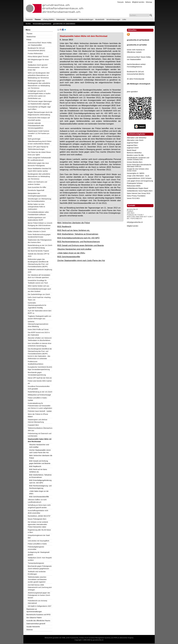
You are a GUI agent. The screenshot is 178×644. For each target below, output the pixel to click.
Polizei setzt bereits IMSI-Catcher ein (40, 382)
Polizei (29, 40)
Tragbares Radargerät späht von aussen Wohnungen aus (39, 317)
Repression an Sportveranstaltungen (34, 610)
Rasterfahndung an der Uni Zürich (40, 392)
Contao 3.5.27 (84, 638)
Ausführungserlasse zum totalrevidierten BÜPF (37, 219)
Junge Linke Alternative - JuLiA (138, 176)
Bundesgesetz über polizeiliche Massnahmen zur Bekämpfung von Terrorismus (39, 176)
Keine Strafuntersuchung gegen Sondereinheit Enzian (39, 236)
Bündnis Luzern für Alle (135, 155)
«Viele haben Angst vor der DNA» (71, 253)
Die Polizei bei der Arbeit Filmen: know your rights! (39, 153)
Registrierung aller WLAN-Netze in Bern (39, 531)
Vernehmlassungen (113, 19)
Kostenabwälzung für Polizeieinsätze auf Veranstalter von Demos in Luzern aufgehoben (40, 406)
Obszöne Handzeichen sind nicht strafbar (74, 249)
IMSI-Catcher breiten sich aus (38, 286)
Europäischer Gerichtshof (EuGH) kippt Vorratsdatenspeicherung (40, 368)
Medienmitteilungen (86, 19)
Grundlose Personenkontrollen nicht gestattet (39, 388)
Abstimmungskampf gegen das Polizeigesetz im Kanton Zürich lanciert (39, 595)
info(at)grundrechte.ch (135, 222)
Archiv (28, 24)
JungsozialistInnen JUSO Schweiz (139, 178)
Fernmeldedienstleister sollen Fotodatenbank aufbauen (38, 213)
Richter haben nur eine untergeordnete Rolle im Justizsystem (36, 207)
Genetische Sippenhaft (36, 190)
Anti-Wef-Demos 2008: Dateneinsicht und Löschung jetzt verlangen (40, 587)
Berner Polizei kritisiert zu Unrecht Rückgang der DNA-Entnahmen (40, 224)
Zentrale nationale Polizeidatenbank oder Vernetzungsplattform (36, 126)
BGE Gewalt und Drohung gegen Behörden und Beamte (81, 245)
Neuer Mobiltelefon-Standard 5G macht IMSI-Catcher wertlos (39, 170)
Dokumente (61, 19)
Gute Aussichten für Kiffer (37, 187)
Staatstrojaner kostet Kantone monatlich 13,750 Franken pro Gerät (39, 133)
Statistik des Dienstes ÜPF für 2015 (39, 255)
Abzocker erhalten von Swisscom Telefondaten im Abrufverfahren (40, 339)
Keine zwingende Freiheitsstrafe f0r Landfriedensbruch (39, 159)
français (121, 2)
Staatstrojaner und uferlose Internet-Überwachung (38, 421)
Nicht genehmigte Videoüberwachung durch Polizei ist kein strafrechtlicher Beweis (40, 141)
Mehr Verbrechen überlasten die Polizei (74, 223)
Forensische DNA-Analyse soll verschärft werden (39, 119)
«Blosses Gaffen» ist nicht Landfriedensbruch (37, 501)
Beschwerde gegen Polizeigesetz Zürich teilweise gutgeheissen (40, 567)
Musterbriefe (100, 19)
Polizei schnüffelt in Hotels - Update (38, 399)
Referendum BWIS (134, 186)
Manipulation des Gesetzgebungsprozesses (37, 195)
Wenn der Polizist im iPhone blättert (38, 415)
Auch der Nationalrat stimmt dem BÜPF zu (40, 312)
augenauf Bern (132, 145)
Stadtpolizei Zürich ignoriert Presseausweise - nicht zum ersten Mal (38, 67)
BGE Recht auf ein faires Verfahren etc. (74, 230)
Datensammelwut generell (36, 624)
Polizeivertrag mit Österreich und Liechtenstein (40, 435)
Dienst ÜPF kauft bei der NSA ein (40, 378)
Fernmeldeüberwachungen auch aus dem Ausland (39, 290)
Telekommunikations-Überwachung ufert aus (40, 429)
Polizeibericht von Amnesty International (37, 602)
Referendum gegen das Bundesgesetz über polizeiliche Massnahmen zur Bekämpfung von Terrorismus (39, 84)
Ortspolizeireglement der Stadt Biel (39, 537)
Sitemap (149, 2)
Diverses (30, 630)
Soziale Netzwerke (33, 627)
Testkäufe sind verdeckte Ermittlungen (37, 573)
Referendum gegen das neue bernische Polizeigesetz (38, 164)
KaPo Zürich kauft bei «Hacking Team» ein (39, 299)
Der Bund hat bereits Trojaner (38, 251)
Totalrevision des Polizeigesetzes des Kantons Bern (40, 241)
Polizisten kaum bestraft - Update (40, 411)
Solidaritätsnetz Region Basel (138, 188)
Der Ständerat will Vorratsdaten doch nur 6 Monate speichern (39, 276)
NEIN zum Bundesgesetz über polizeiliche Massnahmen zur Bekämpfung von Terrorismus (39, 75)
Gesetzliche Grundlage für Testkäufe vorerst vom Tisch (38, 282)
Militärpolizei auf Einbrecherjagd (39, 395)
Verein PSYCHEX (133, 198)
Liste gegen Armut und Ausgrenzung (140, 181)
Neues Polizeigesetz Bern (37, 519)
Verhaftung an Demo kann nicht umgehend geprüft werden (39, 506)
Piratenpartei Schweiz (135, 183)
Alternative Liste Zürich (135, 140)
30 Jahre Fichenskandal (136, 79)
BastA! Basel (132, 150)
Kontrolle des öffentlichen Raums (38, 621)
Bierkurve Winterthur (134, 153)
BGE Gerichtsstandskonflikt (69, 257)
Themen (38, 19)
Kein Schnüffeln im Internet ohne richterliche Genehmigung (40, 345)
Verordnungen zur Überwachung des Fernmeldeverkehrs (39, 200)
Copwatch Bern (33, 425)
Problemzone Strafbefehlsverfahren (36, 363)
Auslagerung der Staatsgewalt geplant (39, 553)
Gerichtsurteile (72, 19)
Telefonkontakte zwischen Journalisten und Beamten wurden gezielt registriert (37, 579)
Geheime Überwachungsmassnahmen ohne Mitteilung (38, 324)
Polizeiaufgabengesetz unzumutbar (36, 548)
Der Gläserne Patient (34, 618)
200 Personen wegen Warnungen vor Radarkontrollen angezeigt (40, 103)
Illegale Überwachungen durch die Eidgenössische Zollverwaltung (40, 113)
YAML (64, 638)
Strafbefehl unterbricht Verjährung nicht (40, 271)
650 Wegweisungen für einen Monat (38, 61)
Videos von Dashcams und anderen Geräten (37, 183)
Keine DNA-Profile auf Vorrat (38, 329)
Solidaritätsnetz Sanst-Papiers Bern (140, 191)
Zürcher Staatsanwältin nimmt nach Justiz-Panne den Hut (81, 260)
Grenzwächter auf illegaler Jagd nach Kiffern (39, 108)
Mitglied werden (138, 2)
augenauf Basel (133, 143)
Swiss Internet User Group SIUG (139, 193)
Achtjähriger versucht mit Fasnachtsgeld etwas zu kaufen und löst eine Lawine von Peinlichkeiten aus (39, 95)
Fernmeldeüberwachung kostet (39, 228)
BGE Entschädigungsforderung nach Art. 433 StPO (78, 238)
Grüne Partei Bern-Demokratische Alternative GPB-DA (139, 166)
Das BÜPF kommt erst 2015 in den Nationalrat (39, 334)
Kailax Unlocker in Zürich (37, 231)
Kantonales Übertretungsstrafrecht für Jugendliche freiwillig (37, 305)
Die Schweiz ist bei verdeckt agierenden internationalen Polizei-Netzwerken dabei (38, 524)
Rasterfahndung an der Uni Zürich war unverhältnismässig (40, 247)
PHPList (117, 638)
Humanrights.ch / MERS (136, 173)
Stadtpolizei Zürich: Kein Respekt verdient (40, 559)
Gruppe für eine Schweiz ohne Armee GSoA (138, 170)
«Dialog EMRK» (49, 19)
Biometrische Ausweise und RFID (38, 615)
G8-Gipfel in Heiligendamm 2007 (40, 606)
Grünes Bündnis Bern (135, 162)
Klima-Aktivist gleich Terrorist (38, 57)
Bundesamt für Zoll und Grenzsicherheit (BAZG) (36, 49)
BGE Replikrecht (64, 226)
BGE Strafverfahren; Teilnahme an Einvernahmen (78, 234)
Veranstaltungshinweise (42, 24)
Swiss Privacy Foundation (136, 196)
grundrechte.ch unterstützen (64, 24)
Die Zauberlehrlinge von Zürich (39, 294)
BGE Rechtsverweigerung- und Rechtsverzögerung (79, 242)
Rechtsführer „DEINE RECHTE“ (39, 516)
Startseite (29, 19)
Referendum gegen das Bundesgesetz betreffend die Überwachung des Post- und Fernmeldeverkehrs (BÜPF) (38, 263)
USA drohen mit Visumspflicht (38, 541)
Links (124, 19)
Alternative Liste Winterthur (137, 138)
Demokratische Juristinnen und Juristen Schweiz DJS (138, 159)
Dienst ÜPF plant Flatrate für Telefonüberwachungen (38, 148)
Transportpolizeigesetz (36, 563)
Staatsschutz (31, 37)
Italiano (128, 2)
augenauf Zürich (133, 148)
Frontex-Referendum (35, 54)
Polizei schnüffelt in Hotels (37, 544)
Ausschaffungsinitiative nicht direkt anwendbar (38, 512)
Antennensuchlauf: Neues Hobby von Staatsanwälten (40, 44)
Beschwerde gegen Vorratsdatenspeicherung (37, 374)
